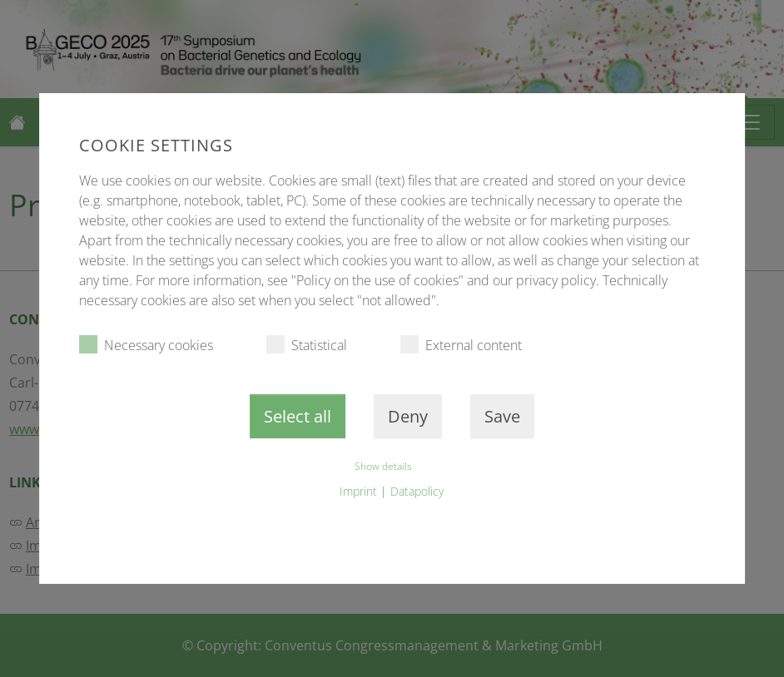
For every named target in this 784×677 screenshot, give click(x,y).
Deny (408, 416)
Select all (298, 416)
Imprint (358, 491)
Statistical (307, 345)
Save (502, 416)
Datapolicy (417, 491)
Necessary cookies (146, 345)
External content (461, 345)
